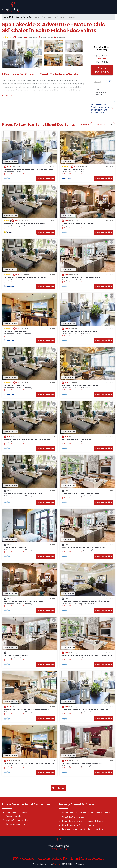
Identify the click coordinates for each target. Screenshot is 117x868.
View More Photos (13, 64)
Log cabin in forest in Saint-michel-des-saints (83, 763)
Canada (38, 17)
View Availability (46, 178)
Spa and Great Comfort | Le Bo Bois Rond (81, 277)
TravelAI (57, 864)
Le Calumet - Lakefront (14, 385)
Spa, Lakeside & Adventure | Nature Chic (80, 385)
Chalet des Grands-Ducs (73, 169)
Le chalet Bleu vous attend (16, 655)
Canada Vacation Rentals (17, 824)
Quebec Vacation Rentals (17, 820)
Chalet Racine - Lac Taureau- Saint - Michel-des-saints (29, 169)
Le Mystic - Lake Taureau (15, 331)
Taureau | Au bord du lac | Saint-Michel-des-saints (27, 709)
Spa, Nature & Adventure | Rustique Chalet (23, 493)
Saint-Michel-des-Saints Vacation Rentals (16, 814)
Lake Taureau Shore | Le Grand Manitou (80, 331)
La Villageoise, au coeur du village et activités (25, 277)
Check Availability (102, 70)
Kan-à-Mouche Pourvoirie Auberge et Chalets (25, 223)
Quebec (47, 17)
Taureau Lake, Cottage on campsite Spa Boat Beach (28, 439)
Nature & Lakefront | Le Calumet (76, 439)
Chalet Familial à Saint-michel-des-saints (80, 493)
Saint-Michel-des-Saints (64, 17)
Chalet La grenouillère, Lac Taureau (78, 223)
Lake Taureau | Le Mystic (15, 547)
